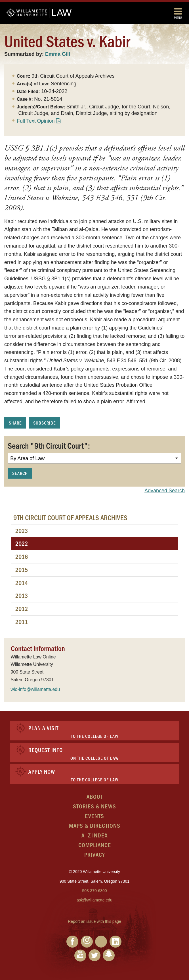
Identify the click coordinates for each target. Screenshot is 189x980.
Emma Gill (58, 54)
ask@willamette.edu (94, 900)
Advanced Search (165, 491)
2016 (22, 556)
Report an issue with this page (94, 921)
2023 (22, 531)
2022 (22, 543)
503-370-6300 (94, 891)
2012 (22, 609)
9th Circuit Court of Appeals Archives (70, 517)
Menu (178, 13)
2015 (22, 570)
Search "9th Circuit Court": (49, 445)
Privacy (95, 854)
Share (15, 423)
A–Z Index (94, 835)
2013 (22, 595)
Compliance (95, 845)
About (95, 796)
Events (94, 816)
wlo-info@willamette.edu (35, 689)
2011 (22, 622)
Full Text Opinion (36, 121)
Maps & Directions (95, 825)
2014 (22, 583)
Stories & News (94, 806)
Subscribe (44, 423)
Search (20, 473)
